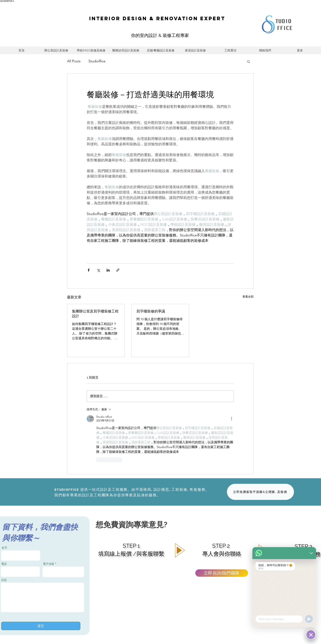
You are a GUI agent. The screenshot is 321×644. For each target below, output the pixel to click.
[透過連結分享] (118, 270)
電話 (4, 564)
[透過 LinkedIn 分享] (108, 270)
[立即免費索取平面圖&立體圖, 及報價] (260, 492)
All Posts (74, 61)
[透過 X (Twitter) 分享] (98, 270)
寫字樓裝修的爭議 (151, 311)
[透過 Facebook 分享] (89, 270)
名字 (4, 548)
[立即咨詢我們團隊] (222, 573)
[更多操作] (232, 419)
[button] (249, 61)
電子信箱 (49, 564)
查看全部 (248, 297)
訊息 (4, 580)
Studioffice (97, 61)
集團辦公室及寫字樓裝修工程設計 (95, 314)
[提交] (41, 626)
